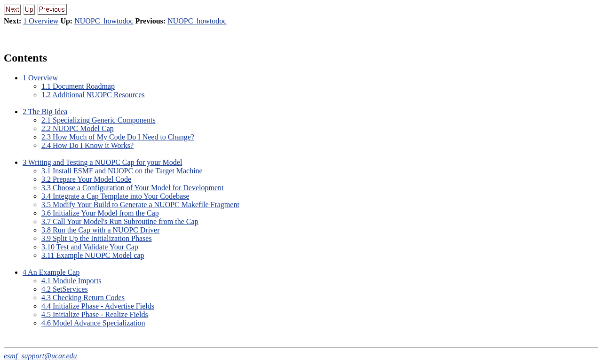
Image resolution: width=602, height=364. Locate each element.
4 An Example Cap (51, 272)
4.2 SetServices (65, 289)
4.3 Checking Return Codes (83, 298)
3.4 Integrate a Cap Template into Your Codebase (115, 196)
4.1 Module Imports (71, 281)
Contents (25, 58)
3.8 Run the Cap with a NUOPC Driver (101, 230)
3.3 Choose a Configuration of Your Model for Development (133, 188)
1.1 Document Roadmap (78, 86)
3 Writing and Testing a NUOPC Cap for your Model (102, 162)
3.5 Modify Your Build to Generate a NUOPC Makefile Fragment (140, 205)
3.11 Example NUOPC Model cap (93, 255)
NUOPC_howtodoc (104, 21)
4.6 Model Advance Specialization (93, 323)
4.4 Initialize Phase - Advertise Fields (98, 306)
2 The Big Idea (45, 112)
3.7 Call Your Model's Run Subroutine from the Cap (120, 221)
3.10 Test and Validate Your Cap (90, 247)
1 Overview (41, 21)
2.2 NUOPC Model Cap (78, 128)
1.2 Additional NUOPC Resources (93, 95)
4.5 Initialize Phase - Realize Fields (95, 314)
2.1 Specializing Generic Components (99, 120)
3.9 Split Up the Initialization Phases (97, 238)
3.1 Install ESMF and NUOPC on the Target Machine (122, 171)
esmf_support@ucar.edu (40, 356)
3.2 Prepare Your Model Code (86, 179)
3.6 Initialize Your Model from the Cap (100, 213)
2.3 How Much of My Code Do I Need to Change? (118, 137)
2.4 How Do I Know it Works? (87, 145)
